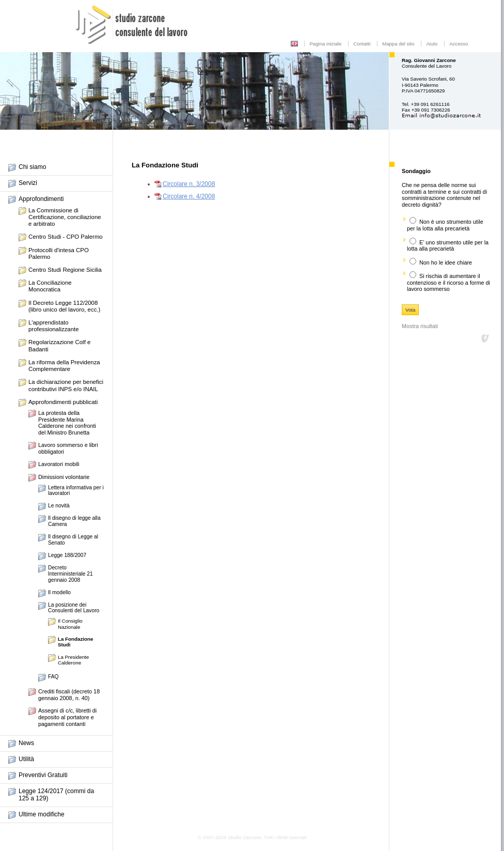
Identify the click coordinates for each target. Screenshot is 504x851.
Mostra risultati (420, 326)
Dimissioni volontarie (64, 477)
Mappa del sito (398, 44)
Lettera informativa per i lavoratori (76, 491)
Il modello (59, 592)
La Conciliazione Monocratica (50, 286)
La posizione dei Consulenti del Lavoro (74, 608)
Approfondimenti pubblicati (63, 402)
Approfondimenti (41, 199)
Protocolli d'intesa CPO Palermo (59, 253)
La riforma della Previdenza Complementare (64, 366)
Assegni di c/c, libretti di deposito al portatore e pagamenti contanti (67, 717)
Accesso (459, 44)
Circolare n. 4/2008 (189, 196)
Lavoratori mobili (59, 464)
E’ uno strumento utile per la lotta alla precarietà (448, 246)
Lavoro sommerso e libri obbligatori (68, 448)
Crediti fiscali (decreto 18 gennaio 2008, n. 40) (69, 695)
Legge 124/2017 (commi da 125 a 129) (56, 795)
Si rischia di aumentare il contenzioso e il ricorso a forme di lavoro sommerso (448, 282)
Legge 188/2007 (67, 555)
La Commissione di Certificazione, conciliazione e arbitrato (65, 217)
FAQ (53, 677)
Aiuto (432, 44)
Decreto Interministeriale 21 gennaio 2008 (70, 574)
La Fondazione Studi (75, 642)
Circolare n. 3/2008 (189, 184)
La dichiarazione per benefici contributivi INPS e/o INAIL (66, 385)
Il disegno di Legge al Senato (73, 540)
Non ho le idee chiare (446, 262)
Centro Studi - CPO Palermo (66, 237)
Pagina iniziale (325, 44)
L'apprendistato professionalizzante (54, 326)
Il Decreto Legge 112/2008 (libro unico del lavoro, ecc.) (64, 306)
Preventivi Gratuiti (43, 775)
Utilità (26, 759)
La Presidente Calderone (73, 660)
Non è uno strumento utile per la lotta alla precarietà (445, 225)
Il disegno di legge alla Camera (74, 521)
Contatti (362, 44)
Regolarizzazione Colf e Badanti (59, 345)
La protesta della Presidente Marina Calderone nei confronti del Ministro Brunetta (67, 423)
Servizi (28, 183)
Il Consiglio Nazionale (70, 624)
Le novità (59, 506)
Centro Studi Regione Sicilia (65, 270)
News (26, 743)
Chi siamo (32, 167)
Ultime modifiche (42, 814)
